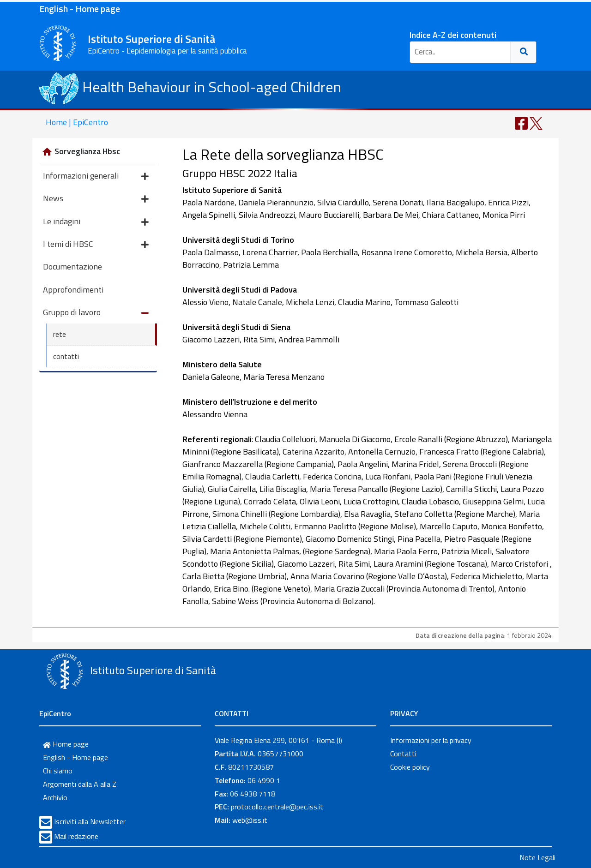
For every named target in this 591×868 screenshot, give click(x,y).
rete (60, 334)
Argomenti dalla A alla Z (80, 784)
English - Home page (80, 9)
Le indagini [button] (96, 222)
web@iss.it (250, 820)
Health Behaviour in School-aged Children (190, 87)
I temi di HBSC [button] (96, 245)
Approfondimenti (73, 290)
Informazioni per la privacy (431, 740)
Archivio (55, 797)
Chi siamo (58, 771)
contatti (66, 356)
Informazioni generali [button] (96, 177)
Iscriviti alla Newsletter (90, 821)
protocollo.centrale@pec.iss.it (277, 807)
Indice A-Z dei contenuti (453, 35)
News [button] (96, 199)
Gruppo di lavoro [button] (96, 313)
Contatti (403, 754)
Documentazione (72, 266)
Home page (66, 744)
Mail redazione (76, 836)
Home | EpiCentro (77, 122)
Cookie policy (410, 767)
